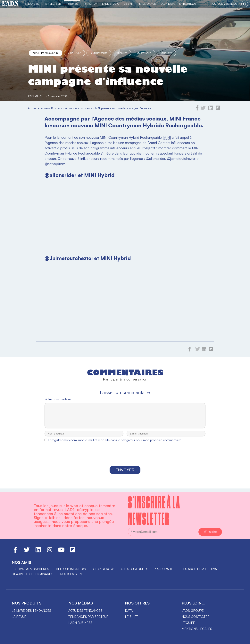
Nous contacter (196, 617)
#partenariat (144, 53)
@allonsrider (156, 158)
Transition (90, 4)
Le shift (131, 617)
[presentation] (125, 459)
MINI (167, 137)
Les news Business (51, 108)
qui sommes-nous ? (226, 4)
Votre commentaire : (58, 399)
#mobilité (122, 53)
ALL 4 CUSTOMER (134, 569)
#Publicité (166, 53)
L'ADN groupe (193, 611)
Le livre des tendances (31, 611)
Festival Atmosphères (30, 569)
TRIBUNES (72, 4)
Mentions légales (197, 629)
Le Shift (129, 4)
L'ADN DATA (168, 4)
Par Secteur (52, 4)
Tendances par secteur (88, 617)
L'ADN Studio (111, 4)
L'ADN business (80, 623)
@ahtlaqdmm (55, 164)
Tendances (31, 4)
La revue (19, 617)
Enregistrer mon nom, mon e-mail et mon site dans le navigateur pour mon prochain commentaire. (115, 443)
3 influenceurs (88, 158)
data (129, 611)
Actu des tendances (85, 611)
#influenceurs (99, 53)
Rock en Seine (72, 574)
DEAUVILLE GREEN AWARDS (33, 574)
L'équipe (188, 623)
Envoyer (125, 473)
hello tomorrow (71, 569)
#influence (74, 53)
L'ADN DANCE (148, 4)
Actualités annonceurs (46, 53)
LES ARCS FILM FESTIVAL (200, 569)
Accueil (32, 108)
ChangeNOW (103, 569)
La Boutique (188, 4)
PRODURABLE (164, 569)
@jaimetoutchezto (181, 158)
